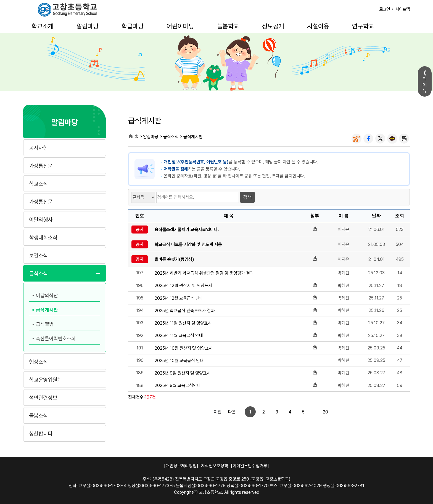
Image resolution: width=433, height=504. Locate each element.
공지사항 (38, 148)
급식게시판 (47, 310)
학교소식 (38, 184)
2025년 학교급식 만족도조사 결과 (185, 311)
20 (307, 412)
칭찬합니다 (41, 434)
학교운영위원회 (45, 380)
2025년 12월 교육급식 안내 (179, 298)
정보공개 (273, 26)
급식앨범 (45, 324)
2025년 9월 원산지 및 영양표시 (183, 373)
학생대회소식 (43, 238)
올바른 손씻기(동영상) (174, 259)
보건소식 (38, 256)
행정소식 (38, 362)
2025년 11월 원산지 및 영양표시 (183, 323)
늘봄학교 (228, 26)
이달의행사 (41, 220)
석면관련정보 (43, 398)
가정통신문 (41, 166)
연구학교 (363, 26)
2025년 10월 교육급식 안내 (179, 361)
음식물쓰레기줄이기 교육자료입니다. (187, 230)
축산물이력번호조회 (56, 339)
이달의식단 (47, 295)
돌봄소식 (38, 416)
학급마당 (133, 26)
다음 (320, 412)
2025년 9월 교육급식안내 (178, 385)
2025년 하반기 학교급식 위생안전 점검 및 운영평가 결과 (204, 273)
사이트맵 (403, 9)
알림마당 (88, 26)
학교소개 (43, 26)
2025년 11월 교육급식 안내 (179, 335)
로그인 (385, 9)
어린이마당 (180, 26)
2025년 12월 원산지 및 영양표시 (184, 286)
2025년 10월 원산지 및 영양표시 (184, 348)
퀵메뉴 (425, 85)
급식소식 (38, 274)
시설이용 (318, 26)
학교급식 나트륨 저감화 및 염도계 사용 (188, 244)
